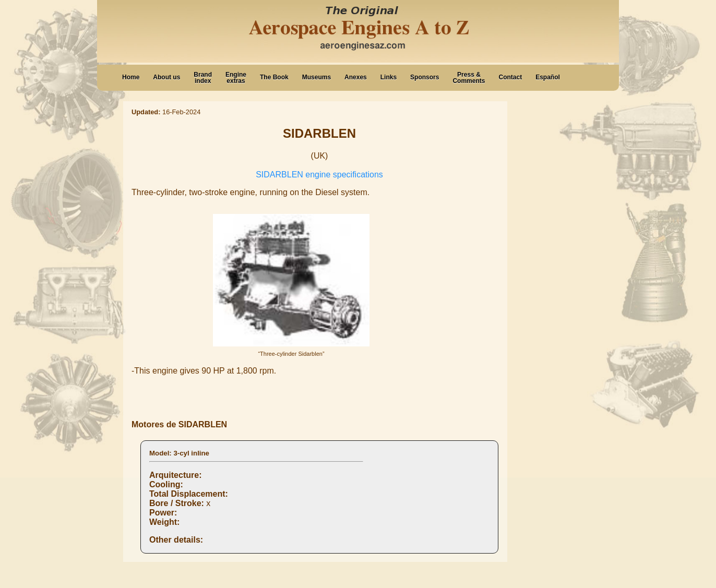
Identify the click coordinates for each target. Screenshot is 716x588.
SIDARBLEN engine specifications (319, 175)
